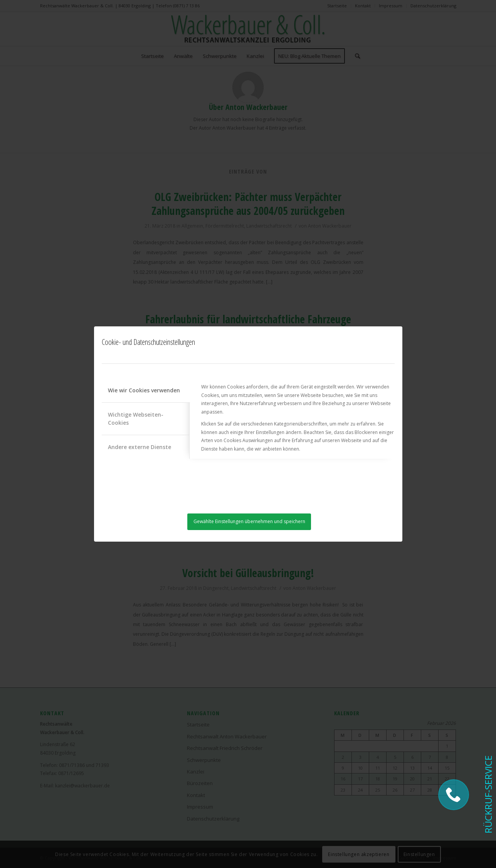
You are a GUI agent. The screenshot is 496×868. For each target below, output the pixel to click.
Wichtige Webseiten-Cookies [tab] (136, 419)
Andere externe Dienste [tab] (140, 447)
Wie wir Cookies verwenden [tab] (144, 390)
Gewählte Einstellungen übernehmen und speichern (249, 521)
